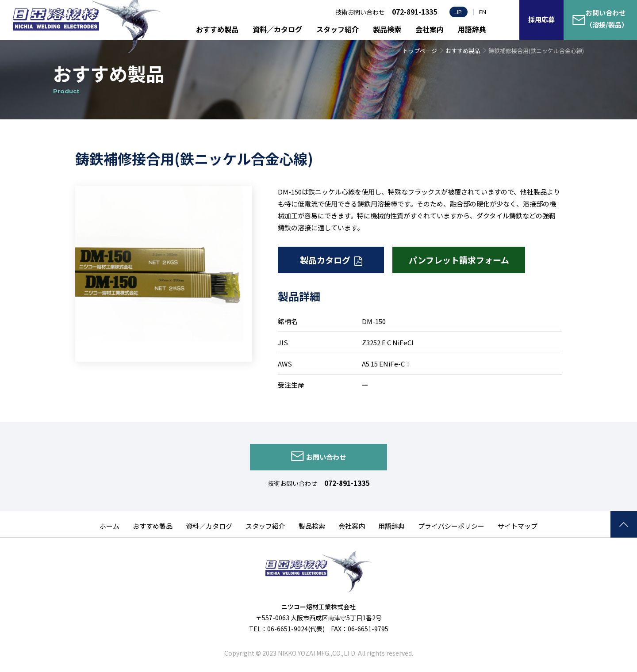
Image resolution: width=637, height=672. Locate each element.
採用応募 (541, 19)
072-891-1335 (347, 483)
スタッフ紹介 (338, 29)
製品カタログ (325, 260)
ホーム (109, 526)
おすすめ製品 (217, 29)
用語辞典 (472, 29)
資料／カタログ (277, 29)
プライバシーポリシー (451, 526)
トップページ (420, 51)
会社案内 (430, 29)
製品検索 (387, 29)
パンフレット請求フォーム (459, 260)
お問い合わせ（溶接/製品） (607, 19)
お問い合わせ (326, 457)
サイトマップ (518, 526)
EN (483, 12)
